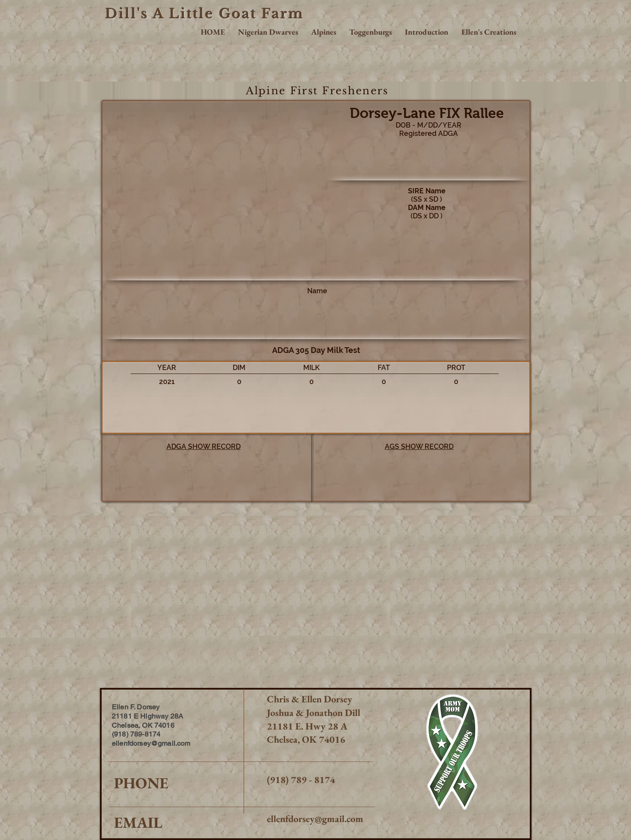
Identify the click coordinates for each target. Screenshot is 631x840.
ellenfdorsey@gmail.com (315, 819)
